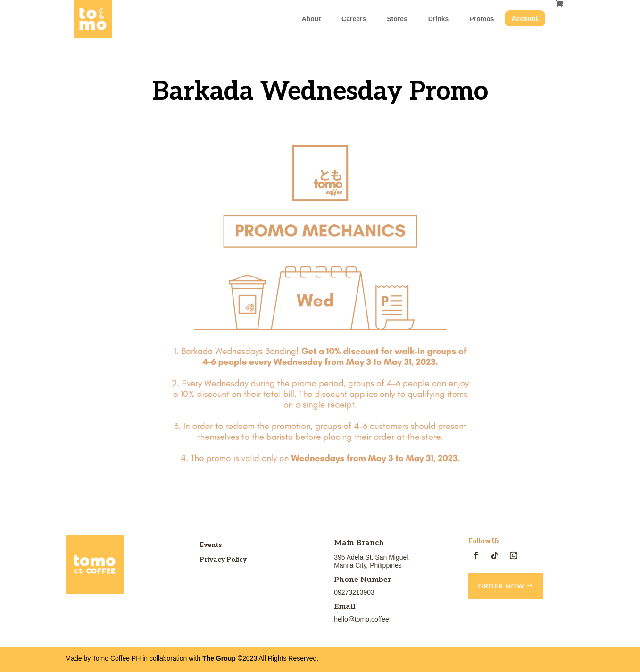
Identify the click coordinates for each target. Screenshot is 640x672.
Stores (397, 19)
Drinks (439, 19)
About (311, 19)
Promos (482, 19)
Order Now (501, 586)
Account (525, 18)
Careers (354, 19)
